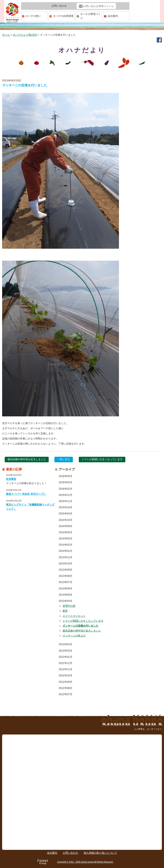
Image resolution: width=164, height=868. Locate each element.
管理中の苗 (69, 606)
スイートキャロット (74, 616)
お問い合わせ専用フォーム (98, 6)
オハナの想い (33, 16)
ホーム (6, 35)
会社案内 (113, 16)
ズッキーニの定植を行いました (81, 626)
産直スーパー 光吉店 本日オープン (26, 494)
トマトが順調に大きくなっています (102, 459)
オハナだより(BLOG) (25, 35)
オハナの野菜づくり (91, 16)
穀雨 (65, 611)
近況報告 (11, 479)
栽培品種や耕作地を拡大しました (27, 459)
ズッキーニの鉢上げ (74, 636)
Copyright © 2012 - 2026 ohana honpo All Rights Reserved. (85, 862)
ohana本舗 (13, 16)
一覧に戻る (64, 459)
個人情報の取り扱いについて (100, 853)
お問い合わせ (70, 853)
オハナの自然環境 (63, 16)
